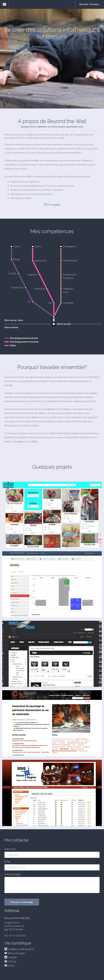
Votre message (13, 874)
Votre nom (10, 849)
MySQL (13, 273)
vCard (9, 965)
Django (17, 259)
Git (29, 301)
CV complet (52, 205)
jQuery (38, 246)
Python (17, 246)
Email (7, 862)
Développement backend (24, 338)
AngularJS (33, 274)
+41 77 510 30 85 (17, 935)
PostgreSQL (18, 287)
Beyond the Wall (90, 4)
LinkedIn (11, 957)
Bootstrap (40, 289)
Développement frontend (24, 342)
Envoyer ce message (22, 902)
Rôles (13, 345)
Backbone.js (41, 260)
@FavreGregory (15, 953)
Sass (50, 303)
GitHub (10, 961)
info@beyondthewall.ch (19, 949)
